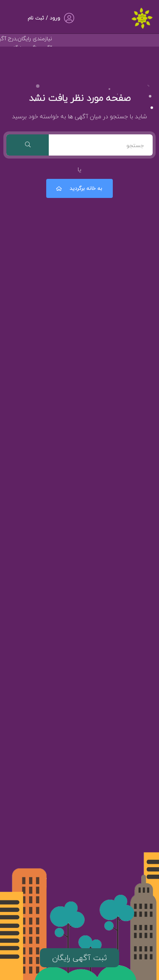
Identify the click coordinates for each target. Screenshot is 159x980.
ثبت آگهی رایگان (79, 958)
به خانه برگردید (78, 188)
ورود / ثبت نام (44, 18)
